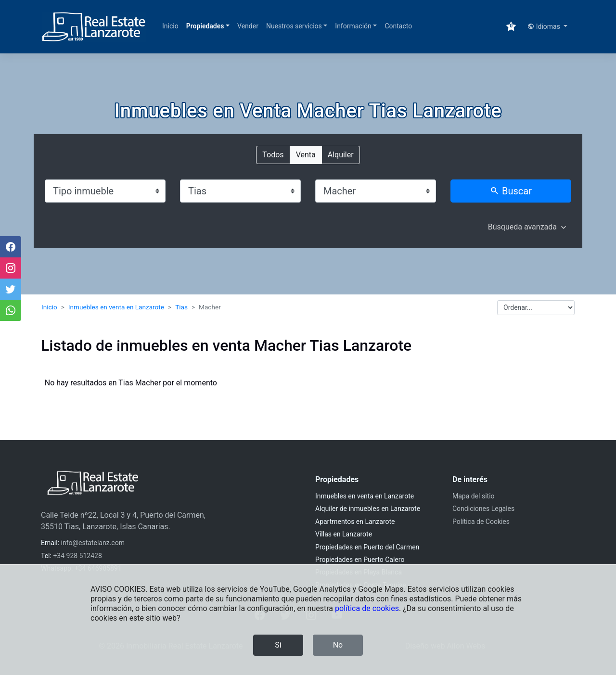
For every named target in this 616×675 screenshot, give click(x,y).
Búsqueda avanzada (522, 227)
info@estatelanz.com (93, 543)
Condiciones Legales (483, 509)
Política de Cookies (481, 522)
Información (353, 26)
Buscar (511, 191)
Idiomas (545, 26)
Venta (306, 154)
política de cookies (367, 608)
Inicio (170, 26)
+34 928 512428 (77, 556)
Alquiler (341, 154)
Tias (181, 307)
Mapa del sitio (474, 496)
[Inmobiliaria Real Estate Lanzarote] (94, 27)
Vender (248, 26)
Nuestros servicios (294, 26)
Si (278, 645)
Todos (273, 154)
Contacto (398, 26)
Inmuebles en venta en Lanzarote (116, 307)
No (338, 645)
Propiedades (205, 26)
